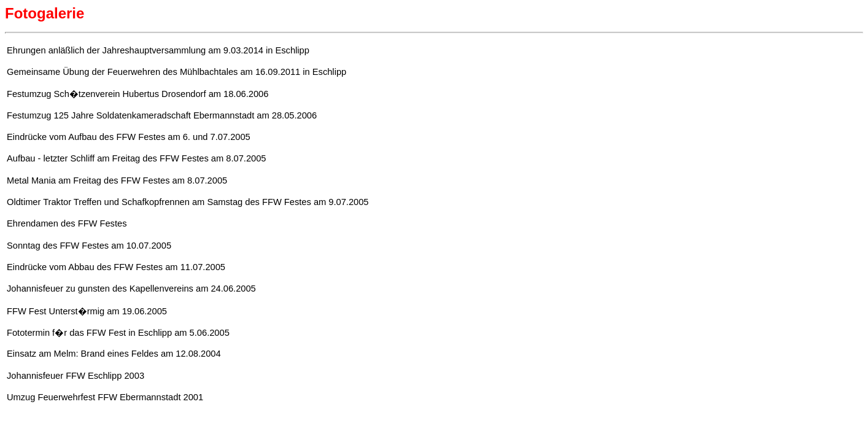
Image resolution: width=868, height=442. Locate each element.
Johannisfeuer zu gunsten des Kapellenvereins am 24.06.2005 (131, 289)
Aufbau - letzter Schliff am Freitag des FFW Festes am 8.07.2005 (137, 158)
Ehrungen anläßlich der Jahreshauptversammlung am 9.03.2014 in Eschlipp (158, 50)
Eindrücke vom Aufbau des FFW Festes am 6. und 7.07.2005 (129, 137)
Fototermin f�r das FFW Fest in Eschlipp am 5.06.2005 (118, 333)
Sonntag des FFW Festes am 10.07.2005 (89, 246)
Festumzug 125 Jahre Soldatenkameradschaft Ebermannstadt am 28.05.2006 (162, 115)
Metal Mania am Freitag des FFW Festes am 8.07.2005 (117, 180)
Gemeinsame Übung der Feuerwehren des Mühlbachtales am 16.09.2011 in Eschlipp (176, 72)
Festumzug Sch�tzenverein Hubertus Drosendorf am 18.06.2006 (138, 94)
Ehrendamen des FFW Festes (67, 223)
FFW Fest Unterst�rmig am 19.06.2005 (87, 311)
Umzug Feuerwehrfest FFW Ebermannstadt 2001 (105, 397)
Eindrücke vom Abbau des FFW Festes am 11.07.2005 (116, 267)
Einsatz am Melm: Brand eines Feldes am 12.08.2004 (114, 354)
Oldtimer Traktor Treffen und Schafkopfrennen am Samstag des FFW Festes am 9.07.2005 (188, 202)
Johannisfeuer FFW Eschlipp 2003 (76, 376)
